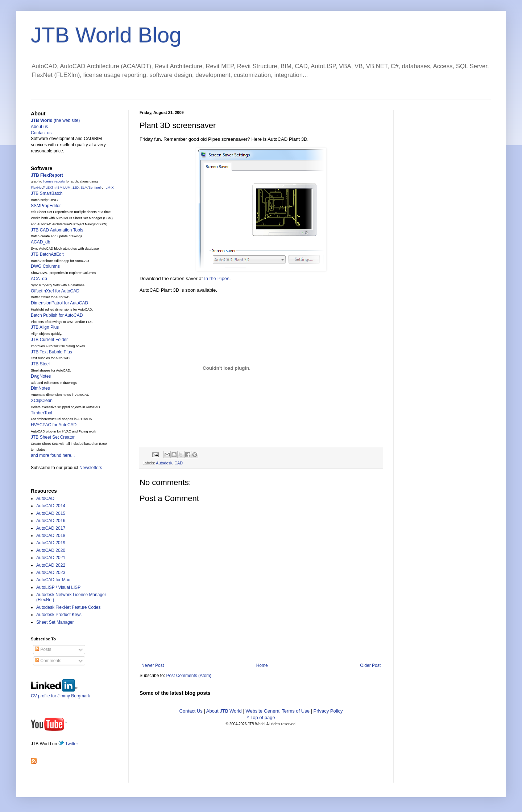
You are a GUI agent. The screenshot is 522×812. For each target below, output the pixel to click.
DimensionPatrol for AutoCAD (59, 303)
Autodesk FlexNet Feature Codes (68, 607)
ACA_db (39, 279)
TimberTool (42, 413)
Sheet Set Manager (55, 622)
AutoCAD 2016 (51, 521)
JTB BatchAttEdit (47, 254)
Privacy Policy (328, 711)
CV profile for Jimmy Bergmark (60, 693)
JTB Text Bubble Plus (51, 352)
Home (262, 665)
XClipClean (42, 401)
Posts (43, 649)
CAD (179, 463)
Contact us (41, 133)
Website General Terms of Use (277, 711)
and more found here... (53, 455)
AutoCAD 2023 (51, 573)
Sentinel (95, 188)
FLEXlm (49, 188)
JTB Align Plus (45, 327)
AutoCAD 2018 (51, 536)
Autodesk (164, 463)
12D (76, 188)
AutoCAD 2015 (51, 513)
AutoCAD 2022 (51, 565)
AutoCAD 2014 (51, 506)
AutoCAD (45, 499)
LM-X (109, 188)
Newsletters (91, 468)
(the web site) (55, 120)
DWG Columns (45, 266)
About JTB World (224, 711)
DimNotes (40, 388)
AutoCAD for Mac (53, 580)
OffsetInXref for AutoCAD (55, 291)
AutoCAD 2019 (51, 543)
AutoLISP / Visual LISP (58, 587)
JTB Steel (40, 364)
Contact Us (191, 711)
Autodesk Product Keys (59, 615)
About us (39, 127)
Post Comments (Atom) (189, 676)
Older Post (370, 665)
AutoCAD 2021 (51, 558)
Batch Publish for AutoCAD (57, 315)
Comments (48, 661)
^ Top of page (261, 717)
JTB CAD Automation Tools (57, 230)
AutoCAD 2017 (51, 528)
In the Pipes (217, 278)
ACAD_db (40, 242)
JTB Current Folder (49, 340)
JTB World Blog (106, 35)
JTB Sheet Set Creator (53, 437)
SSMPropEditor (46, 206)
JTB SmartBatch (47, 193)
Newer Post (153, 665)
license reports (54, 181)
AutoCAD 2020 (51, 550)
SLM (84, 188)
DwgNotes (41, 376)
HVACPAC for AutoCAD (54, 425)
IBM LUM (64, 188)
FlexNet (37, 188)
